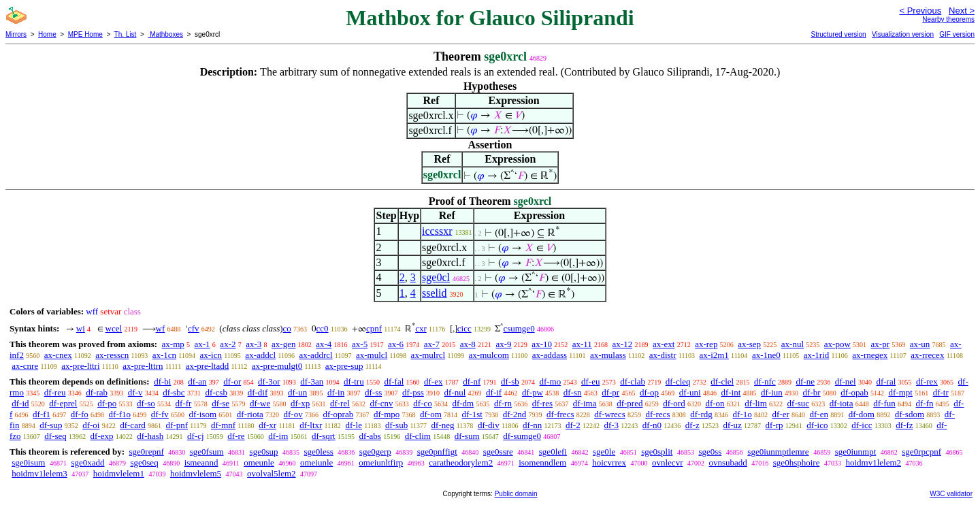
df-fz (904, 425)
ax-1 (202, 344)
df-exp (102, 436)
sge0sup (264, 452)
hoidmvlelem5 (196, 473)
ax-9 (504, 344)
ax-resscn (112, 355)
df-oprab (338, 414)
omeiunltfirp (381, 462)
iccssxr (437, 231)
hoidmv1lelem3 (39, 473)
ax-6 (396, 344)
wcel (114, 328)
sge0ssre (498, 452)
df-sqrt (324, 436)
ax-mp (173, 344)
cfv (194, 328)
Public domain (516, 494)
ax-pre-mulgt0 (277, 366)
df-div (489, 425)
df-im (278, 436)
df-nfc (765, 381)
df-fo (80, 414)
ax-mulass (608, 355)
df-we (260, 403)
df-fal (394, 381)
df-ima (585, 403)
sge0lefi (553, 452)
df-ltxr (311, 425)
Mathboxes (165, 34)
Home (47, 34)
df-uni (690, 392)
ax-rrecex (927, 355)
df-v (135, 392)
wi (81, 328)
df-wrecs (609, 414)
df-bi (162, 381)
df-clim (418, 436)
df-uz (732, 425)
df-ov (293, 414)
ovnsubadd (728, 462)
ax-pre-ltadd (208, 366)
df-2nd (515, 414)
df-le (354, 425)
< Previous (920, 11)
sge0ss (710, 452)
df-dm (463, 403)
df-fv (160, 414)
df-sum (467, 436)
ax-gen (283, 344)
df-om (431, 414)
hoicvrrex (609, 462)
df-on (715, 403)
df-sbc (174, 392)
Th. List (126, 34)
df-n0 (652, 425)
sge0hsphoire (797, 462)
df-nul (455, 392)
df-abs (370, 436)
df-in (336, 392)
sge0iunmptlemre (778, 452)
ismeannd (201, 462)
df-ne (805, 381)
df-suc (799, 403)
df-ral (886, 381)
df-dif (258, 392)
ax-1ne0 (766, 355)
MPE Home (85, 34)
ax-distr (663, 355)
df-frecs (560, 414)
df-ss (373, 392)
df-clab (633, 381)
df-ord (674, 403)
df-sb (510, 381)
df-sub (396, 425)
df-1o (742, 414)
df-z (692, 425)
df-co (422, 403)
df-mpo (387, 414)
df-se (220, 403)
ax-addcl (260, 355)
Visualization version (903, 34)
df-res (542, 403)
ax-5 (360, 344)
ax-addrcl (316, 355)
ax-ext (664, 344)
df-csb (216, 392)
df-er (780, 414)
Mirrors (16, 34)
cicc (464, 328)
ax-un (920, 344)
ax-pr (880, 344)
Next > (962, 11)
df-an (197, 381)
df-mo (550, 381)
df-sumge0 (522, 436)
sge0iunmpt (856, 452)
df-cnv (382, 403)
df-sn (573, 392)
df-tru (354, 381)
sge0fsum (207, 452)
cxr (421, 328)
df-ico (817, 425)
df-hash (150, 436)
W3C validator (951, 494)
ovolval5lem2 (272, 473)
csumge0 (519, 328)
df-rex (927, 381)
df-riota (250, 414)
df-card (133, 425)
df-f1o (120, 414)
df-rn (503, 403)
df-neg (443, 425)
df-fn (925, 403)
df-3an (312, 381)
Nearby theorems (948, 19)
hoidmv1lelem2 (873, 462)
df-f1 (42, 414)
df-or (232, 381)
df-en (818, 414)
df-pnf (177, 425)
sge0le (604, 452)
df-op (649, 392)
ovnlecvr (667, 462)
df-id (20, 403)
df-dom (862, 414)
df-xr (267, 425)
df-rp (774, 425)
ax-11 (582, 344)
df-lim (756, 403)
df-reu (55, 392)
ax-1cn (164, 355)
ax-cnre (25, 366)
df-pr (610, 392)
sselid (434, 293)
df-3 (611, 425)
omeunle (259, 462)
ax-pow (837, 344)
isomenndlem (542, 462)
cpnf (374, 328)
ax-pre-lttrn (143, 366)
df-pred (630, 403)
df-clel (722, 381)
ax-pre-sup (344, 366)
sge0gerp (375, 452)
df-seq (55, 436)
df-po (107, 403)
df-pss (413, 392)
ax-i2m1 (714, 355)
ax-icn (210, 355)
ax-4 (324, 344)
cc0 (323, 328)
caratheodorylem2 (461, 462)
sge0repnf (146, 452)
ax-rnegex (870, 355)
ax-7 (432, 344)
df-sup (51, 425)
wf (161, 328)
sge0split (657, 452)
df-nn (532, 425)
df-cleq (678, 381)
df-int (731, 392)
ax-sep (749, 344)
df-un (297, 392)
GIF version (957, 34)
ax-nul (793, 344)
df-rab (97, 392)
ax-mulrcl (428, 355)
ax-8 (468, 344)
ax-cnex (58, 355)
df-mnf (223, 425)
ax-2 (228, 344)
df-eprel (63, 403)
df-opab (854, 392)
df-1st (472, 414)
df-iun (772, 392)
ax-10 (542, 344)
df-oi (91, 425)
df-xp (300, 403)
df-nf (472, 381)
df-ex (433, 381)
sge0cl (436, 277)
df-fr (184, 403)
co (287, 328)
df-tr (941, 392)
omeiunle (316, 462)
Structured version (838, 34)
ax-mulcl (372, 355)
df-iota (842, 403)
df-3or (269, 381)
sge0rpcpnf (921, 452)
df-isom (203, 414)
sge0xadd (87, 462)
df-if (494, 392)
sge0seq (144, 462)
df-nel (846, 381)
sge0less (318, 452)
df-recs (657, 414)
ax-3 (254, 344)
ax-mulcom (489, 355)
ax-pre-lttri (80, 366)
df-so (146, 403)
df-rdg (701, 414)
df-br (812, 392)
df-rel (340, 403)
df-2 (573, 425)
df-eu (590, 381)
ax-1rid (817, 355)
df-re (236, 436)
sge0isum (28, 462)
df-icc (862, 425)
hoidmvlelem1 (119, 473)
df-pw (533, 392)
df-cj (196, 436)
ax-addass (550, 355)
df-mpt (901, 392)
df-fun (884, 403)
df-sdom (910, 414)
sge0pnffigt (437, 452)
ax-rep (706, 344)
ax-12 (623, 344)
